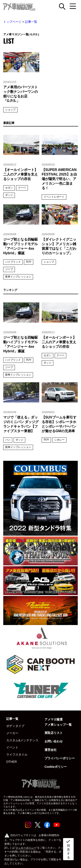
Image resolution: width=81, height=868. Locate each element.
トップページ (12, 22)
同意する (68, 849)
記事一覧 (31, 22)
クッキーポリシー (26, 848)
